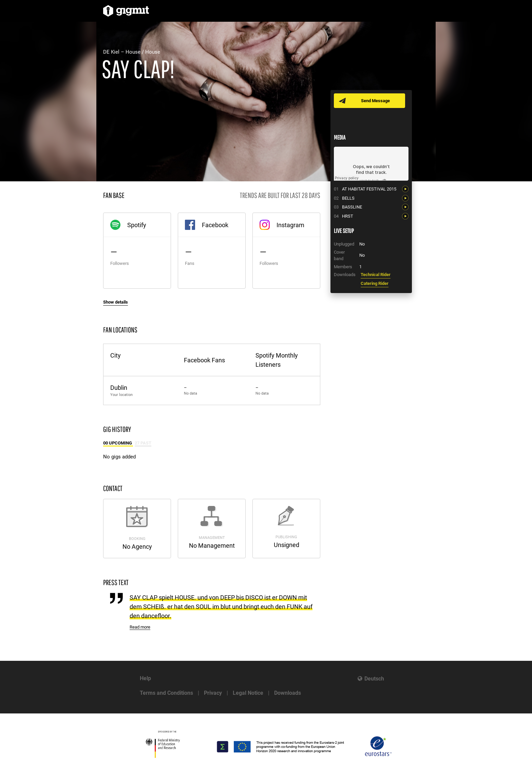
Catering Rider (375, 283)
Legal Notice (248, 693)
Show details (116, 302)
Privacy (213, 693)
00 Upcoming (118, 443)
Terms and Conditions (166, 693)
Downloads (288, 693)
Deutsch (374, 679)
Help (145, 678)
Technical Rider (376, 275)
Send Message (375, 101)
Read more (140, 627)
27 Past (143, 443)
